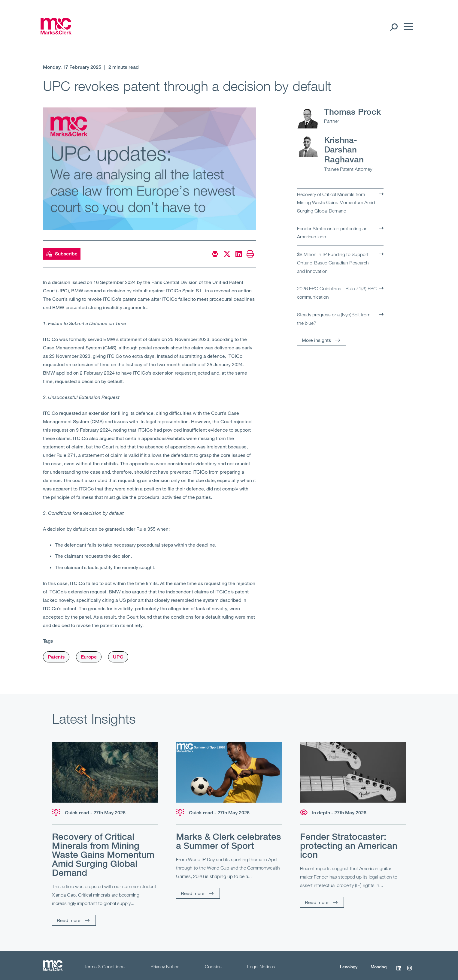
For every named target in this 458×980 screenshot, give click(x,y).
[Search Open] (394, 27)
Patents (56, 657)
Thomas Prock (352, 111)
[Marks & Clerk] (56, 32)
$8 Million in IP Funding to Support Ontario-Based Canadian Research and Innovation (333, 262)
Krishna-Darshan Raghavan (344, 149)
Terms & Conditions (105, 966)
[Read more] (105, 772)
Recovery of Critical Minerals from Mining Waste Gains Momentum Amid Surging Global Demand (336, 202)
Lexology (349, 967)
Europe (89, 657)
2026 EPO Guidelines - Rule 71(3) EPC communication (337, 293)
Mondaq (379, 967)
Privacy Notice (165, 966)
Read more (69, 920)
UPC (118, 657)
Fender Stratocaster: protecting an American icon (332, 233)
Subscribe (62, 254)
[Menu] (407, 27)
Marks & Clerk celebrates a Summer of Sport (229, 841)
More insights (316, 340)
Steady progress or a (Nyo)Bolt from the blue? (334, 319)
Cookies (213, 966)
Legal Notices (261, 966)
